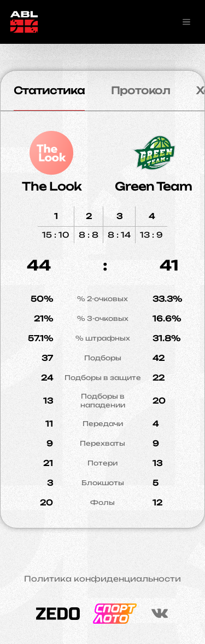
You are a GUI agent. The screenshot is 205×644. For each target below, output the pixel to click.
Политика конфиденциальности (102, 579)
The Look (52, 186)
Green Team (153, 186)
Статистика (49, 90)
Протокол (140, 90)
